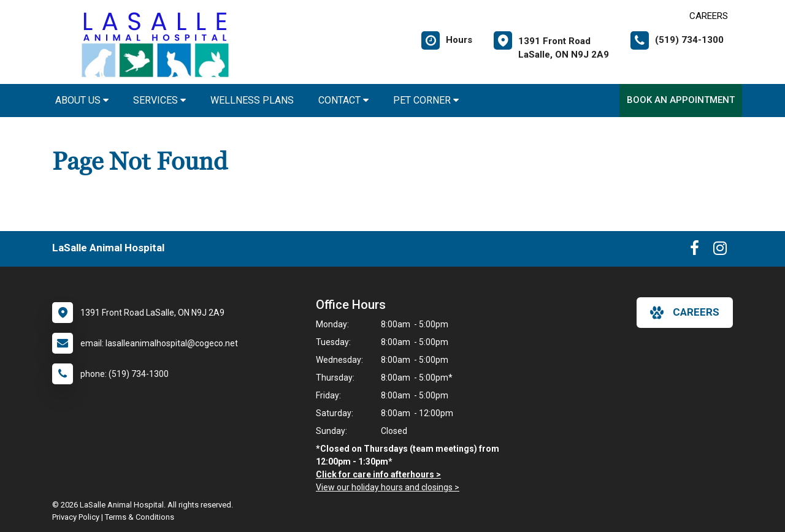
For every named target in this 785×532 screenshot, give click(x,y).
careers (685, 313)
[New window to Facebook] (695, 251)
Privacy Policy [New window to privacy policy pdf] (76, 517)
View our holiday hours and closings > (388, 487)
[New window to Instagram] (720, 251)
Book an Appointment (681, 100)
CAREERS (709, 16)
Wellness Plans (252, 100)
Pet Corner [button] (426, 100)
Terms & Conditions (140, 517)
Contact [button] (343, 100)
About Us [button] (82, 100)
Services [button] (159, 100)
